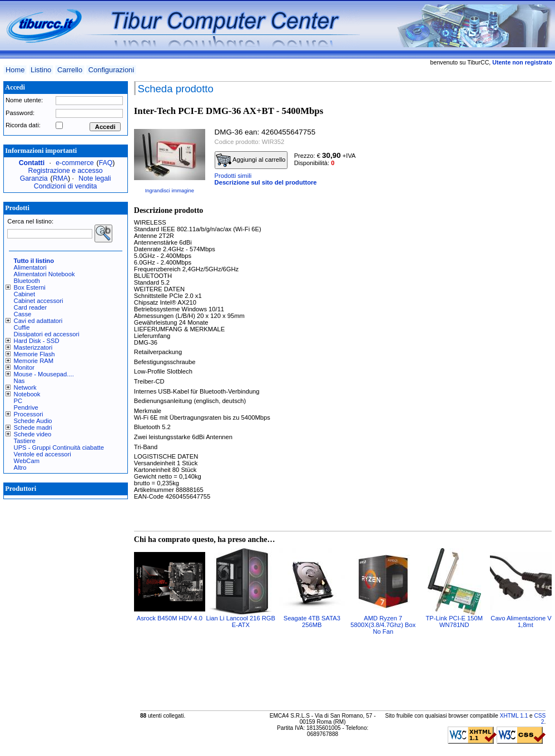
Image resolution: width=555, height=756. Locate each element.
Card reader (31, 307)
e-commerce (75, 163)
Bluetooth (27, 281)
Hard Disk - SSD (37, 341)
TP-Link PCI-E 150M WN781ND (455, 621)
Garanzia (34, 178)
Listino (41, 70)
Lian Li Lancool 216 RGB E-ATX (241, 621)
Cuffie (22, 327)
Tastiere (25, 441)
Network (25, 387)
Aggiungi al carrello (251, 160)
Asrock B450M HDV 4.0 (170, 618)
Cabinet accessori (39, 301)
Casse (23, 314)
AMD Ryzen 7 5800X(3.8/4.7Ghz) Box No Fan (383, 625)
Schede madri (33, 427)
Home (15, 70)
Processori (29, 414)
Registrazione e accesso (66, 171)
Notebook (27, 394)
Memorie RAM (34, 361)
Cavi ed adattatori (38, 321)
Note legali (95, 178)
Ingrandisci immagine (170, 191)
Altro (20, 467)
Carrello (70, 70)
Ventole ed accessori (43, 454)
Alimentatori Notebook (44, 274)
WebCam (27, 461)
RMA (60, 178)
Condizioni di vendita (66, 186)
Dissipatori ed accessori (47, 334)
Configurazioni (111, 70)
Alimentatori (30, 267)
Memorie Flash (34, 354)
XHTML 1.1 (514, 716)
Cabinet (25, 294)
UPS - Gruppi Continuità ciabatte (59, 447)
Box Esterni (30, 287)
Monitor (24, 367)
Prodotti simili (233, 176)
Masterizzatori (33, 347)
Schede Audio (33, 421)
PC (18, 401)
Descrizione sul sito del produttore (266, 182)
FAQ (106, 163)
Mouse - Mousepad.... (44, 374)
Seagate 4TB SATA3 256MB (312, 621)
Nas (19, 381)
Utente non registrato (522, 62)
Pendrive (26, 407)
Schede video (33, 434)
